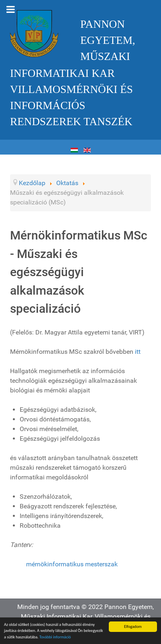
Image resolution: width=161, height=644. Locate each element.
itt (138, 352)
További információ (55, 637)
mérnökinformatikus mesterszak (72, 564)
